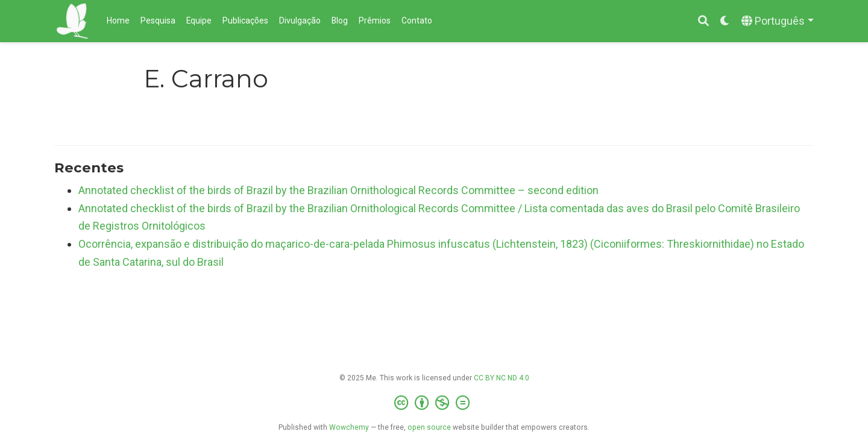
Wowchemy (349, 427)
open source (429, 427)
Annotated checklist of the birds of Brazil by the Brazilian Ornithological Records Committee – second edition (338, 190)
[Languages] (778, 21)
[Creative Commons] (434, 403)
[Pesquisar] (703, 21)
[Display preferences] (725, 21)
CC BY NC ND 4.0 (502, 378)
